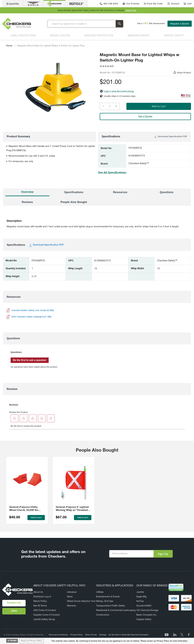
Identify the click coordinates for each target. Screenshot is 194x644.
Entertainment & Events (108, 597)
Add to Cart (36, 518)
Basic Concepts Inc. (147, 615)
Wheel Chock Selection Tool (81, 601)
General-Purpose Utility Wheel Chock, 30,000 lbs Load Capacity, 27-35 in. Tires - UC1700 (27, 509)
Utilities (100, 592)
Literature (72, 592)
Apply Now (131, 11)
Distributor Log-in (42, 597)
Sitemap (103, 635)
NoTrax (140, 601)
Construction (103, 615)
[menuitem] (23, 35)
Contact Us (14, 603)
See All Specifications (112, 173)
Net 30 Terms (40, 606)
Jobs (14, 611)
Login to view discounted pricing (117, 91)
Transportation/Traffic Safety (111, 606)
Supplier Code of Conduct (47, 615)
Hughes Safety (144, 620)
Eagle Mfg (141, 597)
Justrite (140, 592)
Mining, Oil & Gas (105, 601)
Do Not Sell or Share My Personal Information (129, 635)
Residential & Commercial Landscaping (116, 610)
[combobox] (85, 24)
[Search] (119, 24)
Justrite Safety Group (44, 620)
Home (9, 46)
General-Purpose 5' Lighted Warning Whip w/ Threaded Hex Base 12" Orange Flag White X (72, 509)
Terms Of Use (91, 635)
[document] (97, 641)
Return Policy (40, 601)
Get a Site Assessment (151, 24)
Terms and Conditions (58, 635)
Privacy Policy (77, 635)
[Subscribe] (163, 554)
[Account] (173, 4)
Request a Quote (180, 24)
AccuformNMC (144, 606)
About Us (38, 592)
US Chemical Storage (147, 610)
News (70, 597)
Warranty (72, 606)
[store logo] (17, 24)
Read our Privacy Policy (31, 641)
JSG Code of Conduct (45, 610)
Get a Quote (145, 116)
